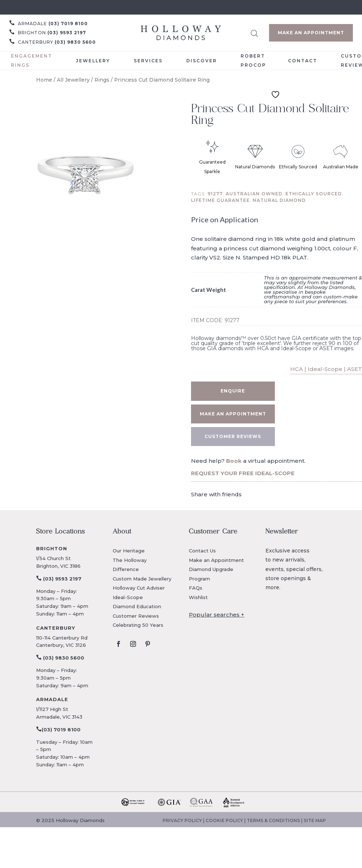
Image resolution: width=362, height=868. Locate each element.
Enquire (233, 391)
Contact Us (202, 551)
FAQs (196, 588)
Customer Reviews (136, 616)
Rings (102, 80)
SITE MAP (315, 820)
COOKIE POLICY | (226, 820)
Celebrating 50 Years (138, 625)
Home (44, 80)
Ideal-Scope (128, 597)
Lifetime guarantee (220, 200)
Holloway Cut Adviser (139, 588)
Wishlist (198, 597)
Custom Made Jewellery (142, 579)
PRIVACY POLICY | (184, 820)
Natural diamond (279, 200)
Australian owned (254, 194)
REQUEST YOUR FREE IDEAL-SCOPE (243, 473)
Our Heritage (129, 551)
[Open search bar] (254, 32)
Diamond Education (137, 606)
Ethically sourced (314, 194)
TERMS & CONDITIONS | (275, 820)
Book (234, 461)
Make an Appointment (311, 33)
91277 (215, 194)
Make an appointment (233, 414)
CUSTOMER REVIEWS (233, 436)
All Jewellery (73, 80)
